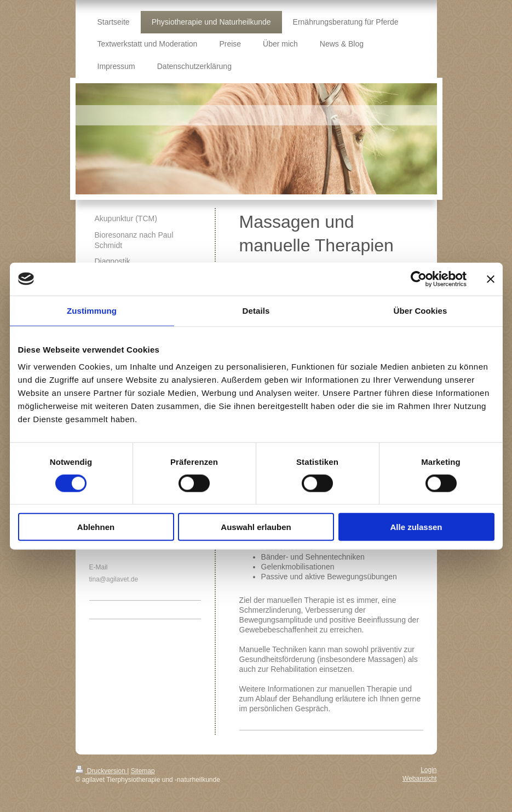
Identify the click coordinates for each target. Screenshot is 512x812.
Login (428, 770)
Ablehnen (96, 527)
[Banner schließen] (491, 279)
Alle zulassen (416, 527)
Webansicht (419, 779)
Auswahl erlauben (256, 527)
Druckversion (102, 771)
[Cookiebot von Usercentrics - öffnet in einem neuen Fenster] (419, 279)
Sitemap (143, 771)
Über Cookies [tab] (421, 310)
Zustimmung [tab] (92, 310)
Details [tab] (256, 310)
